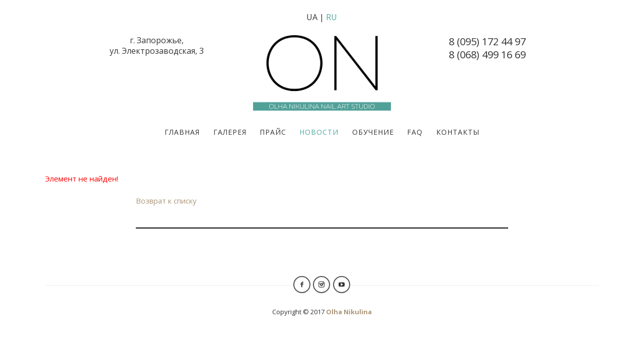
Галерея (230, 132)
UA (312, 17)
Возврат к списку (166, 201)
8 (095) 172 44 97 (487, 41)
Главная (182, 132)
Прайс (273, 132)
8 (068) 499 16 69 (487, 55)
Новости (319, 132)
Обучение (373, 132)
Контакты (458, 132)
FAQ (415, 132)
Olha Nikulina (349, 312)
